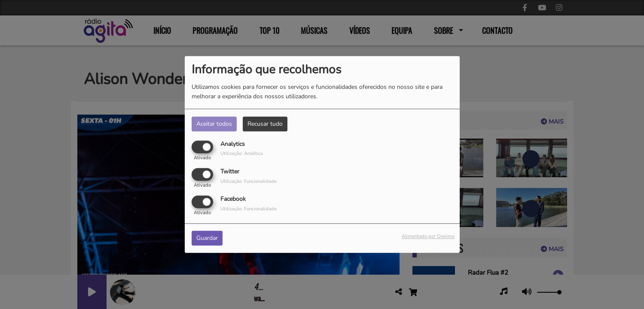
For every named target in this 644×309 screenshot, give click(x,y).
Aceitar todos (214, 124)
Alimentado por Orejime (428, 237)
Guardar (207, 238)
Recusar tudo (265, 124)
